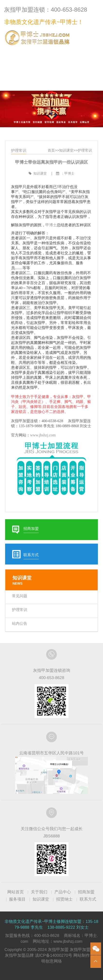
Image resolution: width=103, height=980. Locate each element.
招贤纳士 (64, 899)
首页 (51, 163)
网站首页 (16, 892)
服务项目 (17, 899)
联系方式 (89, 52)
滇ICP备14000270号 (54, 955)
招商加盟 (86, 892)
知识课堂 (66, 163)
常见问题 (21, 585)
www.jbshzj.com (43, 432)
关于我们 (39, 892)
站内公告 (21, 611)
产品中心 (63, 892)
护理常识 (83, 163)
